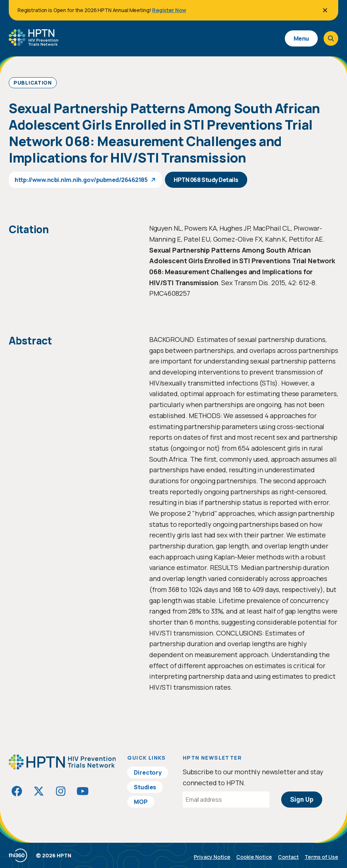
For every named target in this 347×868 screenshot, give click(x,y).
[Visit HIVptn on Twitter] (39, 791)
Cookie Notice (254, 857)
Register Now (169, 10)
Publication (33, 83)
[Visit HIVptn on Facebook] (17, 791)
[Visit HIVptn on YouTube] (83, 791)
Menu (301, 38)
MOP (141, 802)
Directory (148, 772)
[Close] (325, 10)
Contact (288, 857)
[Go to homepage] (33, 43)
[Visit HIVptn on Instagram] (61, 791)
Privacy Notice (212, 857)
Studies (145, 787)
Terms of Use (321, 857)
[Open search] (331, 38)
